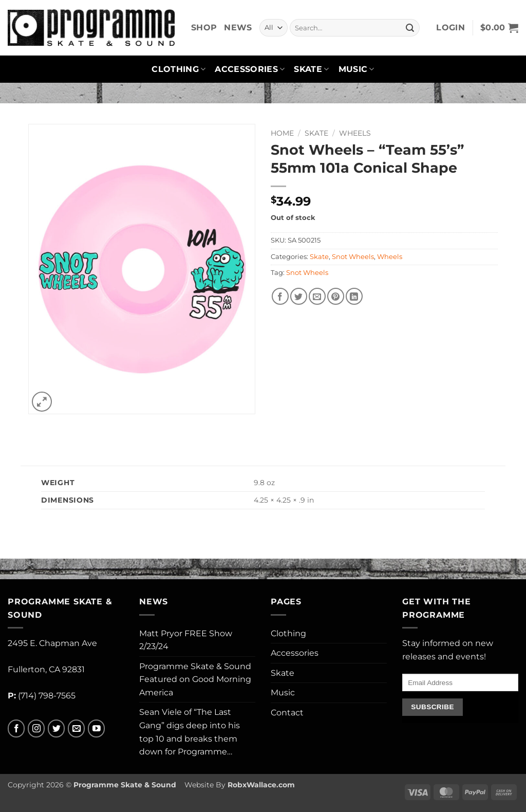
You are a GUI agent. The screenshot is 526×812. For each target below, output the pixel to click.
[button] (450, 28)
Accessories (250, 69)
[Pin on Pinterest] (336, 296)
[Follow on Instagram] (36, 728)
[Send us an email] (76, 728)
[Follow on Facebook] (16, 728)
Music (356, 69)
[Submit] (410, 28)
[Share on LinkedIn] (354, 296)
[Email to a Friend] (317, 296)
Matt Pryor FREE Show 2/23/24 (186, 640)
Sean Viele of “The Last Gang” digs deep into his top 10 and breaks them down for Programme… (190, 732)
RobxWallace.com (261, 785)
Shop (204, 27)
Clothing (179, 69)
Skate (311, 69)
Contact (287, 713)
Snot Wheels (353, 257)
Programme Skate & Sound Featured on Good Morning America (195, 679)
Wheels (355, 133)
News (238, 27)
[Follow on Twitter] (56, 728)
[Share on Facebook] (280, 296)
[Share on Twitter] (299, 296)
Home (282, 133)
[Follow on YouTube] (96, 728)
